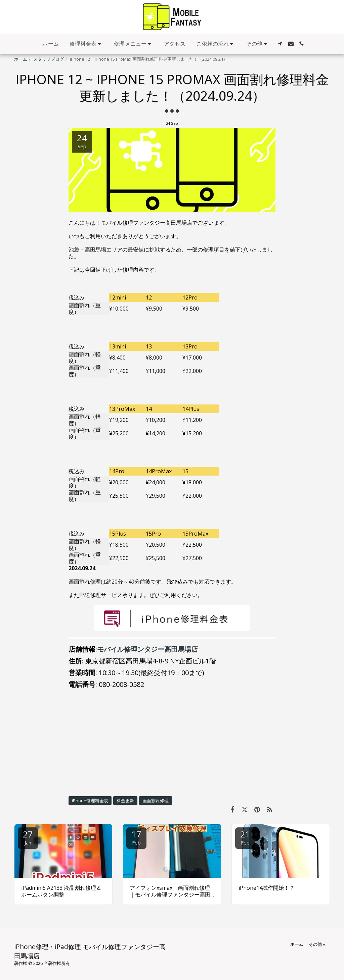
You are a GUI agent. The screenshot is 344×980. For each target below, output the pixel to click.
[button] (87, 44)
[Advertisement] (172, 742)
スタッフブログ (49, 59)
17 (136, 837)
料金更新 (125, 801)
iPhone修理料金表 (90, 801)
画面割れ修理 (156, 801)
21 (245, 837)
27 (28, 837)
